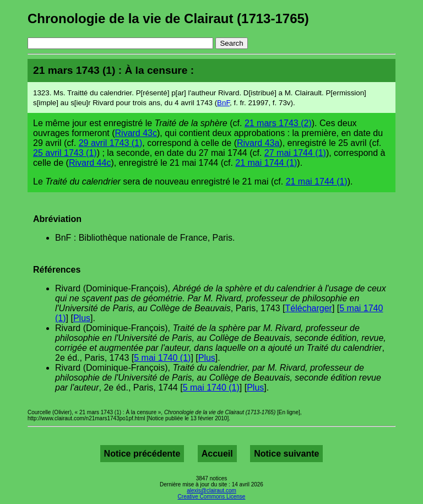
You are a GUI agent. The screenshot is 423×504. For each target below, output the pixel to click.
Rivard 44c (90, 163)
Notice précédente (142, 454)
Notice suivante (286, 454)
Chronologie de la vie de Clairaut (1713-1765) (168, 18)
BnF (223, 103)
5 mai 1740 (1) (162, 358)
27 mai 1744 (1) (295, 153)
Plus (82, 318)
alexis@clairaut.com (211, 491)
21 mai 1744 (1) (266, 163)
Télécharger (309, 308)
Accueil (217, 454)
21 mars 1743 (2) (278, 123)
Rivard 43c (136, 133)
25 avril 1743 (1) (65, 153)
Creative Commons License (212, 497)
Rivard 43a (258, 143)
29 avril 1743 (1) (111, 143)
